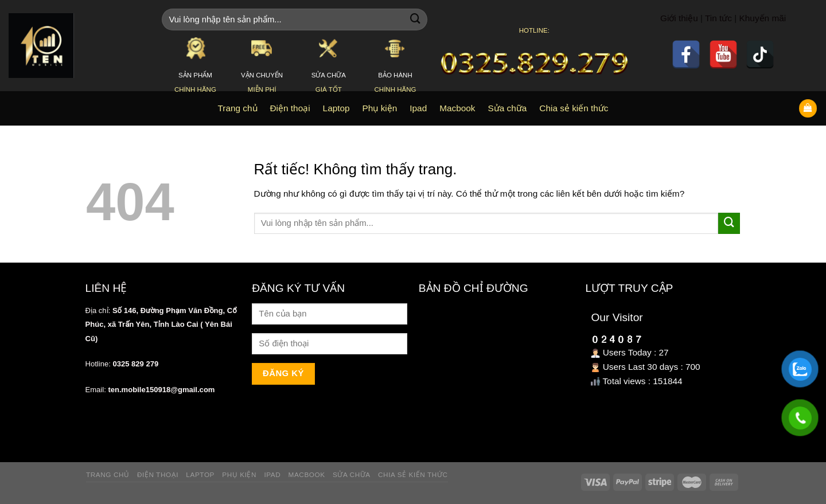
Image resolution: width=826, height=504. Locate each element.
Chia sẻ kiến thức (413, 474)
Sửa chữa (352, 474)
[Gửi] (415, 19)
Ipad (272, 474)
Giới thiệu (679, 18)
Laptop (200, 474)
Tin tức (718, 18)
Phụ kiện (239, 474)
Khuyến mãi (763, 18)
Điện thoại (158, 474)
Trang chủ (108, 474)
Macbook (307, 474)
